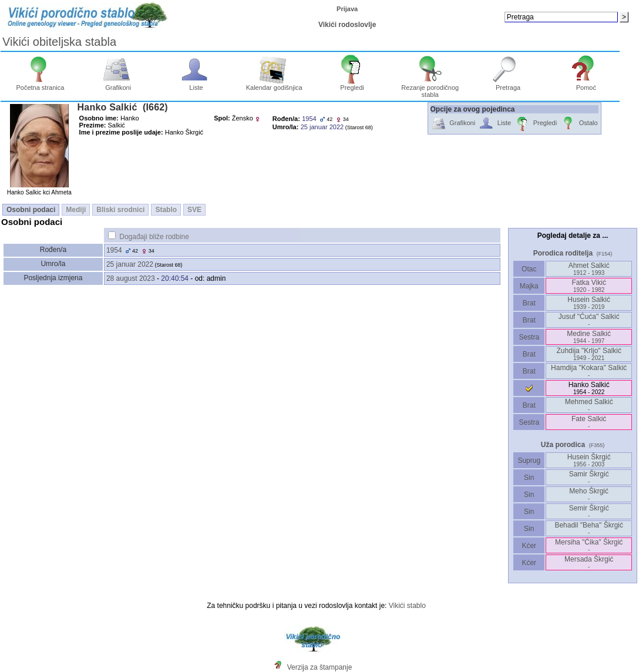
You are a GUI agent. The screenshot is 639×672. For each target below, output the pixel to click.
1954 (114, 250)
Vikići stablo (407, 606)
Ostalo (579, 124)
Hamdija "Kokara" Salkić (589, 371)
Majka (529, 286)
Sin (529, 478)
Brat (529, 303)
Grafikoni (118, 85)
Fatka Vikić (588, 286)
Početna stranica (40, 85)
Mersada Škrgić (589, 562)
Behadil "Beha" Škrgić (589, 528)
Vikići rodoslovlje (347, 25)
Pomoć (586, 85)
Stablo (166, 210)
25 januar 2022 (130, 264)
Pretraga (508, 85)
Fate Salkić (589, 422)
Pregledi (352, 85)
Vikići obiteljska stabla (59, 42)
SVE (194, 210)
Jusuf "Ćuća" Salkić (589, 320)
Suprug (529, 461)
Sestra (529, 337)
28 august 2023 (131, 278)
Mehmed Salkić (589, 405)
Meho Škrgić (589, 494)
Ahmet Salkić (589, 269)
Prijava (347, 9)
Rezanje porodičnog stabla (430, 88)
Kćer (529, 546)
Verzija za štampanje (320, 667)
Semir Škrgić (589, 511)
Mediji (76, 210)
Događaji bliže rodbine (154, 237)
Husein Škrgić (589, 460)
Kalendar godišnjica (274, 85)
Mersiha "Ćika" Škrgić (589, 545)
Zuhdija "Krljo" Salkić (589, 354)
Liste (196, 85)
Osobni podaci (31, 210)
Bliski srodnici (120, 210)
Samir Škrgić (589, 477)
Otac (529, 269)
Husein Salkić (589, 303)
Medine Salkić (589, 337)
